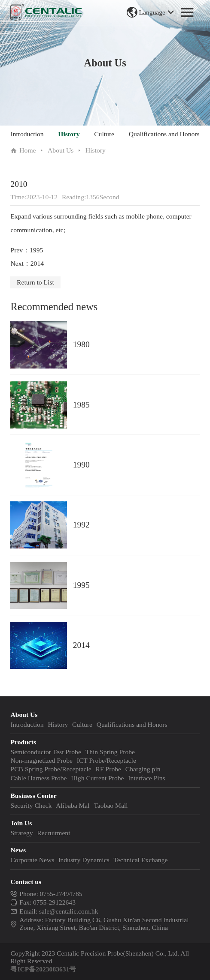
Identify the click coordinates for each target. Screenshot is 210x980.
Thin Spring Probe (110, 752)
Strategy (21, 833)
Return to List (35, 282)
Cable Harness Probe (38, 778)
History (69, 134)
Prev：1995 (27, 250)
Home (27, 150)
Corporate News (32, 860)
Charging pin (143, 769)
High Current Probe (97, 778)
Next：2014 (27, 263)
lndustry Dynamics (84, 860)
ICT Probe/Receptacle (107, 760)
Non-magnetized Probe (41, 760)
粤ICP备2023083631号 (43, 969)
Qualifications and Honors (164, 134)
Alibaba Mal (73, 805)
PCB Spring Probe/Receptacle (51, 769)
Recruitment (53, 833)
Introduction (27, 134)
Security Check (31, 805)
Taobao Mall (111, 805)
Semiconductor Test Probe (46, 752)
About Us (61, 150)
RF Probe (108, 769)
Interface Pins (146, 778)
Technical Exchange (140, 860)
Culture (104, 134)
